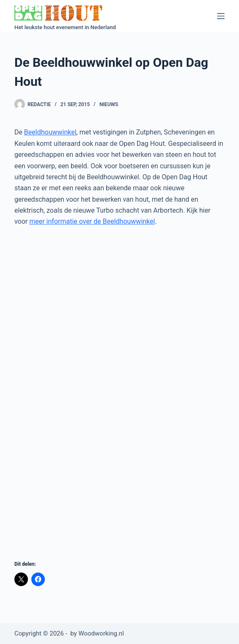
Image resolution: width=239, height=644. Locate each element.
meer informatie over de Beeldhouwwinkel (92, 221)
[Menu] (221, 16)
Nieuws (109, 104)
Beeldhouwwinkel (50, 132)
